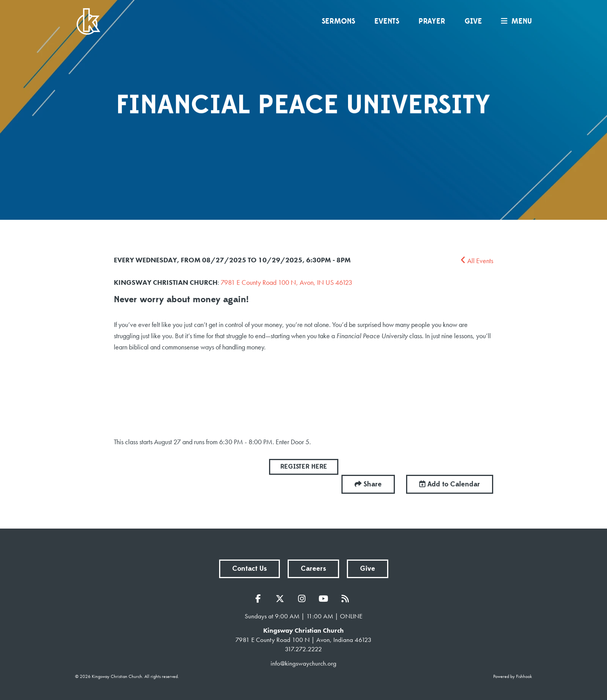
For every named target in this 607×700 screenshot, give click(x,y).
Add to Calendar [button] (450, 484)
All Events (477, 261)
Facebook (260, 599)
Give (473, 21)
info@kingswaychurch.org (303, 663)
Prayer (432, 21)
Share (373, 484)
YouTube (325, 599)
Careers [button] (313, 569)
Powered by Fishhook (513, 676)
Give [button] (368, 569)
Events (387, 21)
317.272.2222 (303, 649)
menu (514, 21)
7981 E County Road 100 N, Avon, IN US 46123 (286, 282)
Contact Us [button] (249, 569)
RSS (347, 599)
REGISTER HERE (304, 467)
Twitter (282, 599)
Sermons (338, 21)
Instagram (303, 599)
